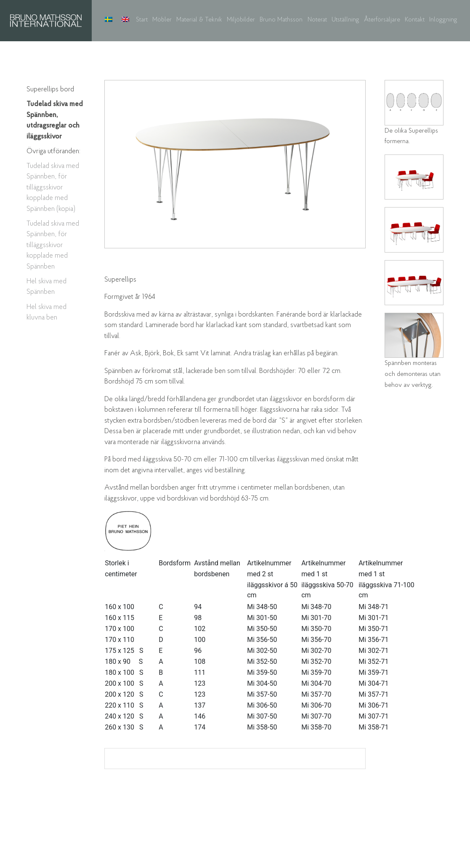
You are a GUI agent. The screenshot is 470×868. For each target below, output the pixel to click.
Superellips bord (50, 89)
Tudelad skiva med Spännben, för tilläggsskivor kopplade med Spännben (53, 245)
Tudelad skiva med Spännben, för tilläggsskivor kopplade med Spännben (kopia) (53, 188)
